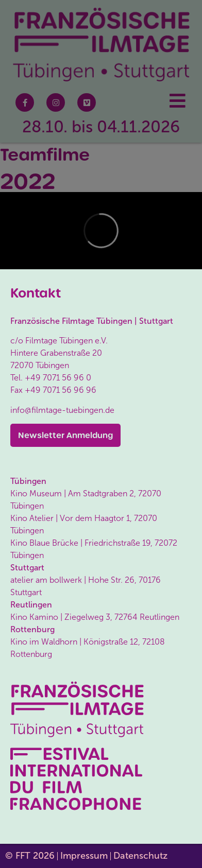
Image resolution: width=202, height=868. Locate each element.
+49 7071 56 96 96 (61, 390)
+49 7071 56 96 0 (58, 378)
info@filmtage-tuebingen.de (62, 410)
